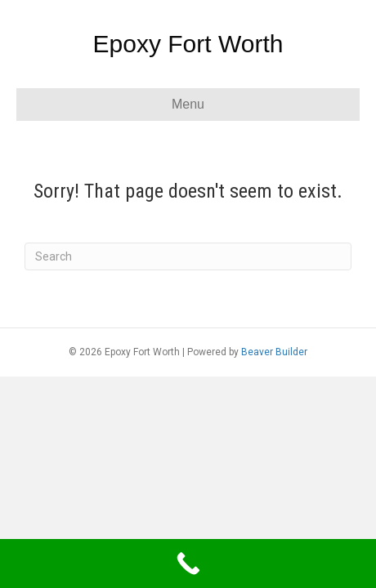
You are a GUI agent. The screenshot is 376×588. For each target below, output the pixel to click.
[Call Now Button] (188, 563)
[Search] (188, 256)
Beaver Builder (274, 352)
